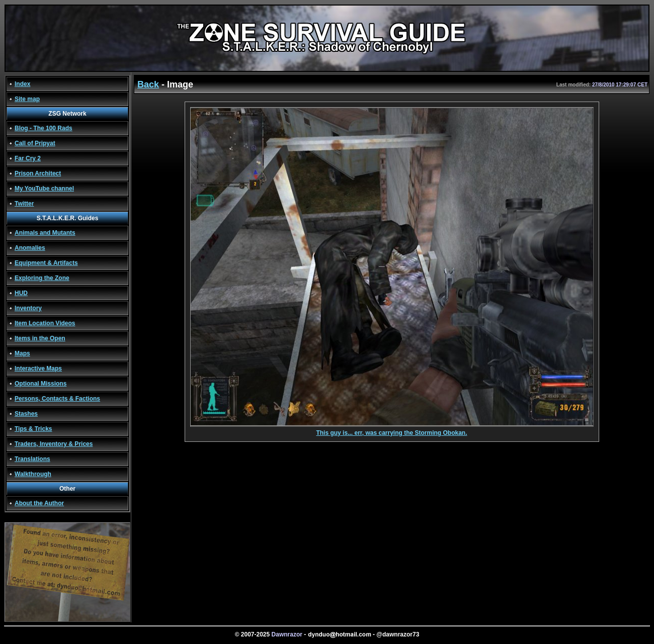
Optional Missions (40, 384)
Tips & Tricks (33, 429)
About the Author (39, 503)
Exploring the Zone (42, 278)
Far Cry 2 (28, 158)
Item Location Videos (45, 323)
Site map (27, 99)
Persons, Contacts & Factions (57, 399)
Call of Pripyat (35, 143)
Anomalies (30, 248)
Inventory (28, 308)
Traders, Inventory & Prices (54, 444)
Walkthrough (33, 474)
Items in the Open (40, 338)
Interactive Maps (38, 369)
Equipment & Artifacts (46, 263)
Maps (22, 353)
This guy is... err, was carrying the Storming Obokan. (392, 430)
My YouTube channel (44, 189)
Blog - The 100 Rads (44, 128)
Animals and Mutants (45, 233)
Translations (32, 459)
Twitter (24, 204)
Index (22, 84)
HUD (21, 293)
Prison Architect (38, 173)
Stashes (26, 414)
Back (148, 84)
